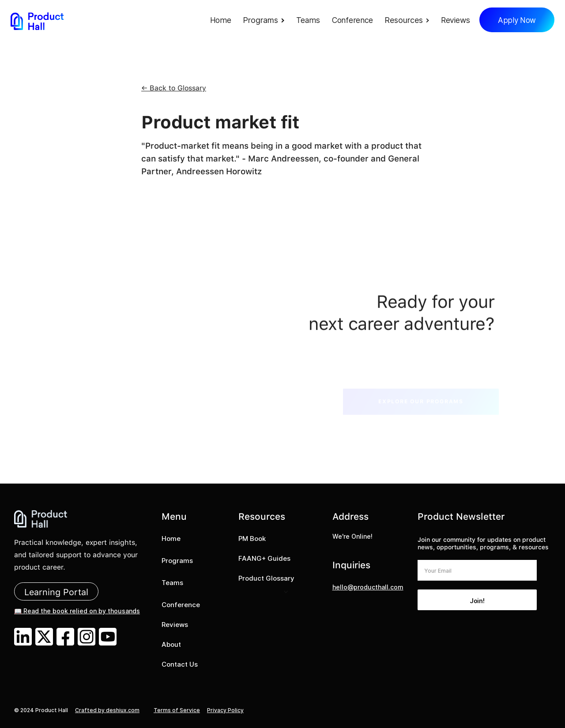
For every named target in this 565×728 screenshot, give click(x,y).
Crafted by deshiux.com (107, 710)
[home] (37, 21)
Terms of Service (177, 710)
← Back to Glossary (174, 88)
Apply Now (517, 20)
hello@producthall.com (368, 587)
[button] (266, 21)
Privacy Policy (225, 710)
